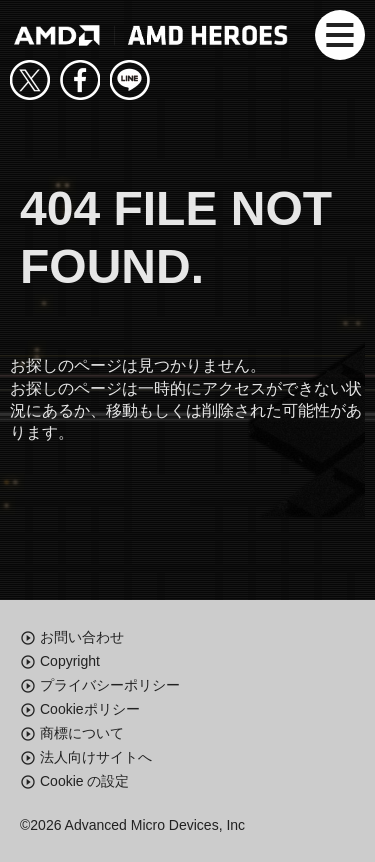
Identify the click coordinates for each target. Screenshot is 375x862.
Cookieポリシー (90, 709)
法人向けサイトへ (96, 757)
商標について (82, 733)
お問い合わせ (82, 637)
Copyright (70, 661)
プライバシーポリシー (110, 685)
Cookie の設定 (84, 781)
